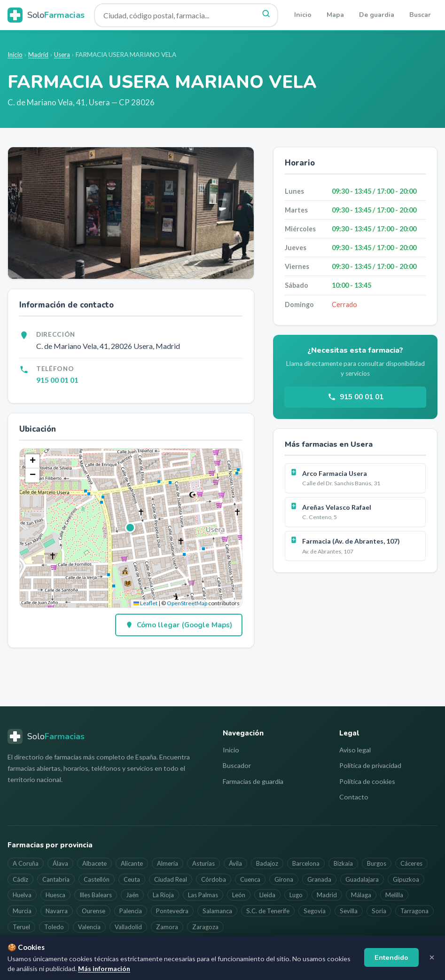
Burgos (377, 863)
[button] (131, 528)
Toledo (54, 927)
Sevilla (349, 911)
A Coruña (26, 863)
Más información (104, 968)
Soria (379, 911)
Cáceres (411, 863)
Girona (284, 879)
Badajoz (267, 863)
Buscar (420, 15)
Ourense (94, 911)
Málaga (361, 895)
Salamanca (217, 911)
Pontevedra (172, 911)
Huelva (22, 895)
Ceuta (132, 879)
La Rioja (163, 895)
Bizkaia (343, 863)
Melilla (394, 895)
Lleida (267, 895)
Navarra (57, 911)
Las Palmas (203, 895)
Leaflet (145, 603)
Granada (319, 879)
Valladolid (128, 927)
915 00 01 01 (57, 380)
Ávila (235, 863)
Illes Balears (96, 895)
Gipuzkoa (406, 879)
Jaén (132, 895)
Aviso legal (355, 750)
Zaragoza (205, 927)
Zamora (167, 927)
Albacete (94, 863)
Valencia (89, 927)
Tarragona (414, 911)
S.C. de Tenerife (268, 911)
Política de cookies (367, 781)
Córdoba (214, 879)
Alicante (132, 863)
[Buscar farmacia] (186, 15)
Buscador (237, 765)
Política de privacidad (370, 765)
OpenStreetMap (187, 603)
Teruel (21, 927)
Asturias (203, 863)
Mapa (335, 15)
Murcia (22, 911)
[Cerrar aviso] (432, 957)
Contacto (354, 797)
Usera (62, 55)
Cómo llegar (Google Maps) (179, 625)
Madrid (38, 55)
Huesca (55, 895)
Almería (168, 863)
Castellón (97, 879)
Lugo (296, 895)
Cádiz (20, 879)
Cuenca (250, 879)
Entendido (391, 957)
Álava (60, 863)
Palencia (131, 911)
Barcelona (306, 863)
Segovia (315, 911)
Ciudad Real (171, 879)
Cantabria (56, 879)
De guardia (377, 15)
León (239, 895)
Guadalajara (362, 879)
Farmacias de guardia (253, 781)
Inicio (303, 15)
